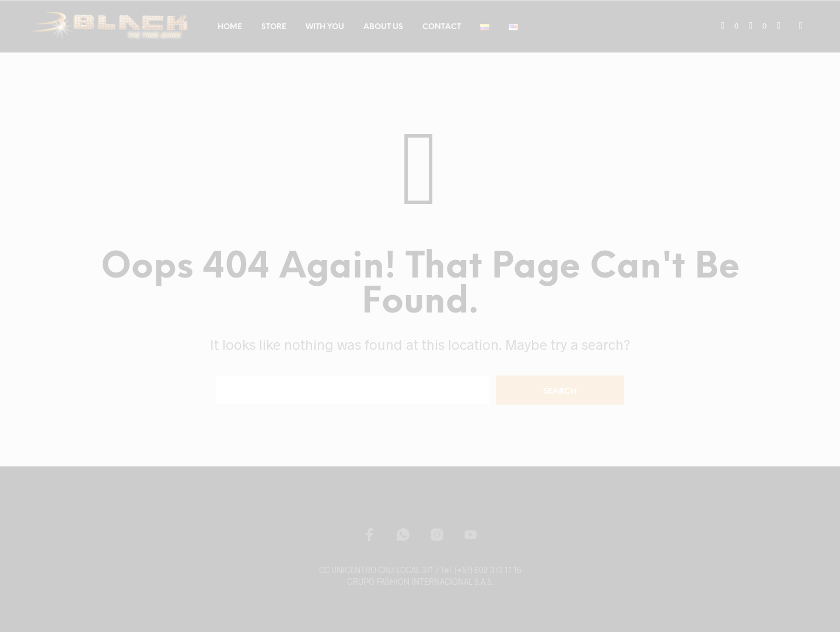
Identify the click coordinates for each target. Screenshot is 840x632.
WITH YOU (325, 27)
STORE (274, 27)
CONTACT (442, 27)
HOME (230, 27)
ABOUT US (383, 27)
